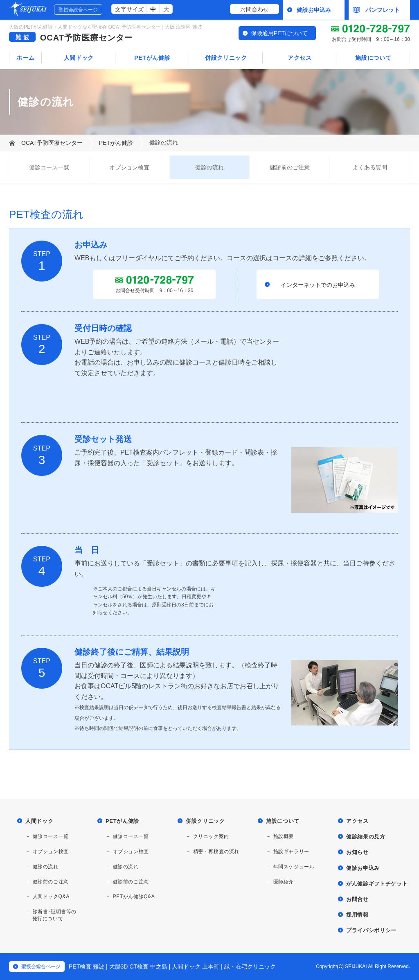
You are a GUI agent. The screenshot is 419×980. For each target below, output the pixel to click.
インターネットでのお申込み (318, 285)
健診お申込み (314, 10)
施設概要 (284, 836)
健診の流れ (209, 167)
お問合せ (357, 899)
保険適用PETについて (279, 33)
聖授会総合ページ (78, 10)
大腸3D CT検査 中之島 (138, 966)
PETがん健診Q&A (134, 897)
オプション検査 (129, 167)
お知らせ (357, 852)
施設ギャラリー (291, 852)
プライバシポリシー (371, 930)
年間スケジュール (294, 867)
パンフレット (376, 10)
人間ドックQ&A (51, 897)
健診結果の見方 (366, 837)
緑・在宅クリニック (250, 966)
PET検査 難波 (87, 966)
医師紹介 (284, 882)
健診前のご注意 (290, 167)
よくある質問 (370, 167)
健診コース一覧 (49, 167)
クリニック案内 (211, 836)
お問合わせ (255, 9)
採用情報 (357, 915)
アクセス (300, 58)
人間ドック (79, 58)
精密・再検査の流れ (216, 852)
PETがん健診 (152, 58)
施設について (373, 58)
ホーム (25, 58)
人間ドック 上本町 (196, 966)
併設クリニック (226, 58)
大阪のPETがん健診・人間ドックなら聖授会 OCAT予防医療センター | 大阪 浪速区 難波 (106, 27)
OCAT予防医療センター (87, 38)
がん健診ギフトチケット (377, 884)
